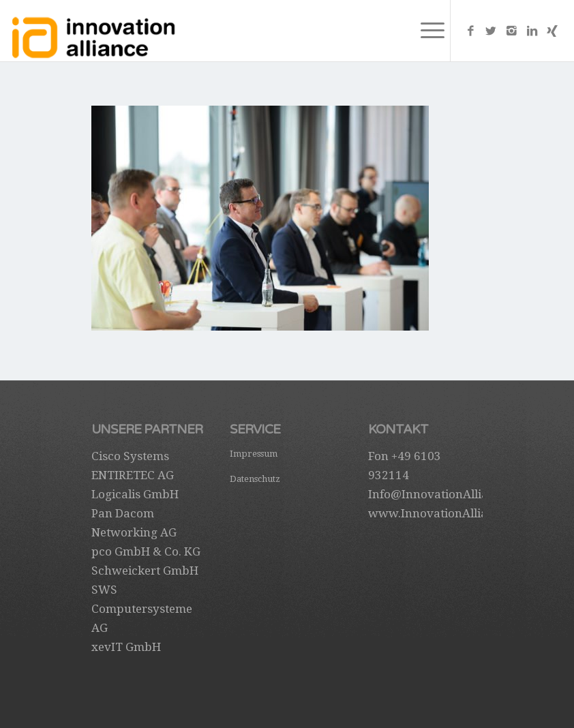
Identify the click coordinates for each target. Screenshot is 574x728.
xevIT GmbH (126, 647)
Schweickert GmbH (145, 571)
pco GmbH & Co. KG (146, 551)
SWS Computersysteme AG (142, 609)
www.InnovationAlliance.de (445, 513)
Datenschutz (255, 479)
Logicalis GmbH (135, 494)
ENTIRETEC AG (133, 475)
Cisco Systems (130, 456)
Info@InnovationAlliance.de (446, 494)
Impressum (254, 454)
